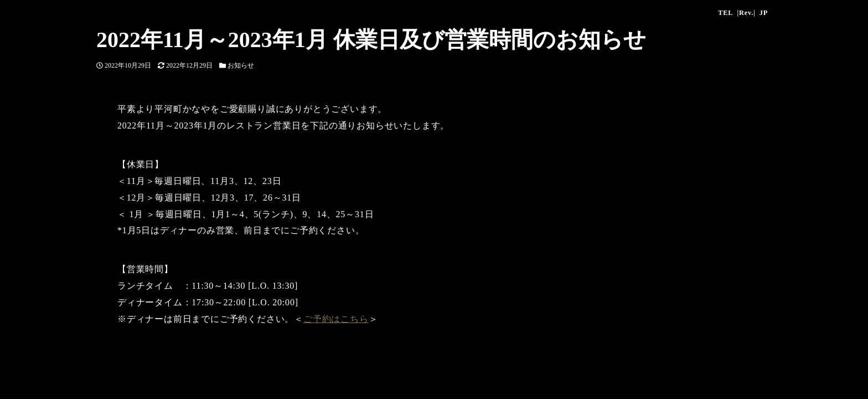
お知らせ (241, 65)
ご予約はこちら (336, 319)
